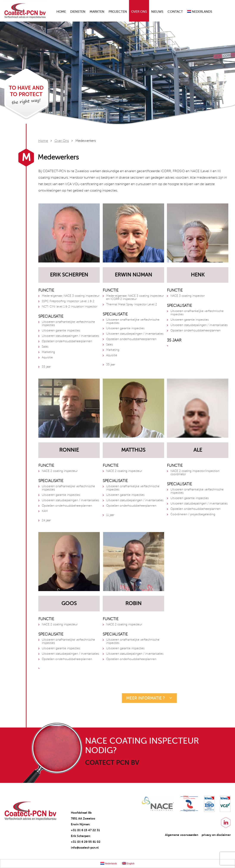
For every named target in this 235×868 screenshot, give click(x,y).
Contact (175, 12)
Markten (97, 12)
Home (61, 12)
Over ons (139, 12)
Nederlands (200, 12)
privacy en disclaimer (216, 835)
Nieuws (157, 12)
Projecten (118, 12)
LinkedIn (226, 823)
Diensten (78, 12)
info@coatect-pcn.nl (85, 848)
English (128, 863)
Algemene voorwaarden (182, 835)
